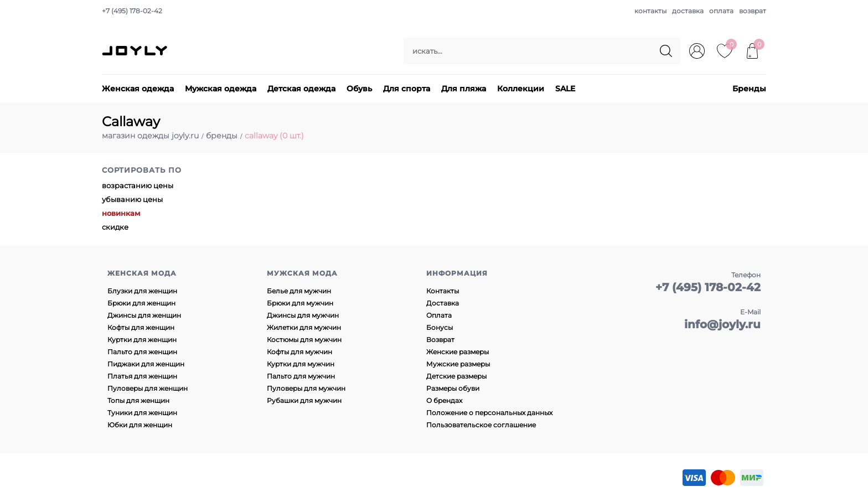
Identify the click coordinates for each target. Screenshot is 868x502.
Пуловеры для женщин (148, 388)
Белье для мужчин (299, 291)
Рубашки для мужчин (304, 400)
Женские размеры (458, 352)
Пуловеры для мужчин (306, 388)
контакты (650, 11)
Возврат (440, 340)
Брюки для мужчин (300, 303)
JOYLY (136, 51)
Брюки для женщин (141, 303)
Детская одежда (301, 89)
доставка (688, 11)
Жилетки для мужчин (304, 327)
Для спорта (407, 89)
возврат (753, 11)
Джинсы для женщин (144, 315)
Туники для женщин (142, 413)
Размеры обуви (453, 388)
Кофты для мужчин (299, 352)
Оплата (439, 315)
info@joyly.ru (722, 324)
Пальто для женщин (142, 352)
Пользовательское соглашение (481, 425)
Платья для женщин (142, 376)
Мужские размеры (458, 364)
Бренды (749, 89)
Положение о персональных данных (489, 413)
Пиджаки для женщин (146, 364)
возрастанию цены (138, 185)
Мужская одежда (221, 89)
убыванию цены (132, 199)
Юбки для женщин (140, 425)
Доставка (443, 303)
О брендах (444, 400)
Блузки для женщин (142, 291)
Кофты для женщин (141, 327)
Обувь (359, 89)
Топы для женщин (138, 400)
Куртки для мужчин (301, 364)
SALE (565, 89)
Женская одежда (138, 89)
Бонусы (440, 327)
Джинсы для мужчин (303, 315)
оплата (721, 11)
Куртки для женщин (142, 340)
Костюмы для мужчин (304, 340)
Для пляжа (464, 89)
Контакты (443, 291)
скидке (115, 227)
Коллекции (521, 89)
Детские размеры (456, 376)
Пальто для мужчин (301, 376)
